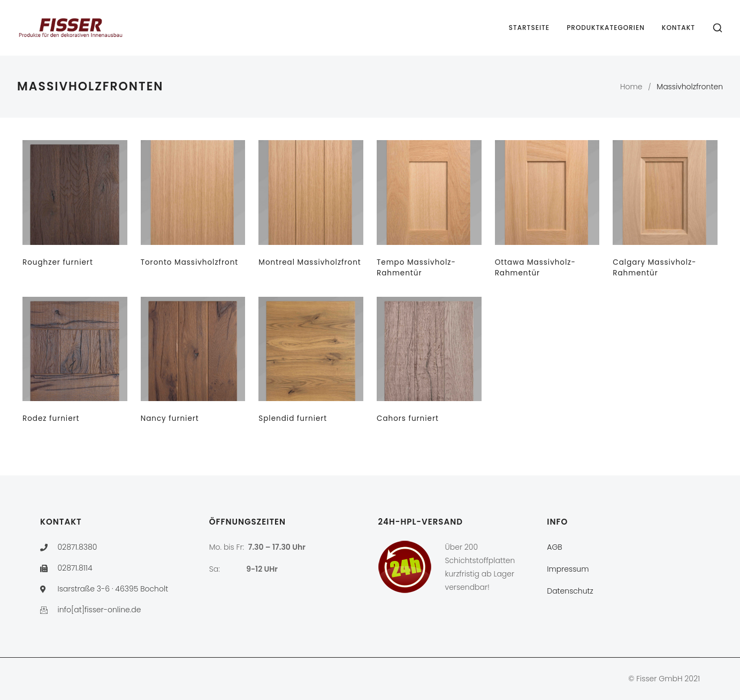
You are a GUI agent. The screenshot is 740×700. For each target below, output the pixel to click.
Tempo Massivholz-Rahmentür (416, 268)
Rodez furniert (51, 418)
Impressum (568, 569)
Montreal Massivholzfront (310, 262)
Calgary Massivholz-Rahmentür (654, 268)
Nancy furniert (170, 418)
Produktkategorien (606, 28)
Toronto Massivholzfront (190, 262)
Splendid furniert (293, 418)
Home (631, 87)
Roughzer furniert (58, 262)
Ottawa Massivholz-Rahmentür (535, 268)
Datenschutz (570, 591)
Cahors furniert (408, 418)
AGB (554, 547)
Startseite (529, 28)
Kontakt (678, 28)
